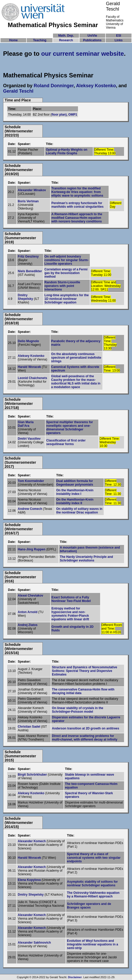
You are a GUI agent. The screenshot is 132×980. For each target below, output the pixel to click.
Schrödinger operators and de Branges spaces (89, 906)
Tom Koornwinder (31, 481)
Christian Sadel (29, 727)
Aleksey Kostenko (96, 86)
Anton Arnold (28, 612)
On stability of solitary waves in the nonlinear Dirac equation (79, 511)
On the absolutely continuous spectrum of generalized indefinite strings (76, 358)
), (67, 115)
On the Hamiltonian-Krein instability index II (75, 501)
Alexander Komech (32, 841)
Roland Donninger (54, 86)
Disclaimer (75, 977)
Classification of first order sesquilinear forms (66, 442)
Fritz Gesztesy (28, 256)
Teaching (40, 40)
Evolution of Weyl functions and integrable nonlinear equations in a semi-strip (93, 944)
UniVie (92, 36)
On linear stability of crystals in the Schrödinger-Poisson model (78, 710)
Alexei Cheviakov (30, 596)
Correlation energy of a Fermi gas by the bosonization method (66, 273)
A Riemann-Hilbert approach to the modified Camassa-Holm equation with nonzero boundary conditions (77, 218)
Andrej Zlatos (28, 625)
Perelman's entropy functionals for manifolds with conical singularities (78, 205)
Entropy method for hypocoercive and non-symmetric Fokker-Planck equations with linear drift (70, 614)
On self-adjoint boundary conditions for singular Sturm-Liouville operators (67, 260)
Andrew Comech (30, 509)
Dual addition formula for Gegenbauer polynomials (74, 483)
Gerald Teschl (18, 91)
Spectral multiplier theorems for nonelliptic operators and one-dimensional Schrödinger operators (70, 428)
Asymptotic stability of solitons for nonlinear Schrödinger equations (92, 883)
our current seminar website (82, 54)
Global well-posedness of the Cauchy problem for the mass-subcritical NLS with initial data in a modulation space (76, 382)
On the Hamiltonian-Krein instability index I (75, 492)
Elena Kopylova (29, 880)
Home (13, 40)
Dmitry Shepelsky (25, 297)
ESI (118, 36)
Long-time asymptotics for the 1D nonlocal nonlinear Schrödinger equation (67, 299)
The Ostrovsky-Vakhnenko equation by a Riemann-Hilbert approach (93, 895)
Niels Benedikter (30, 271)
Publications (92, 40)
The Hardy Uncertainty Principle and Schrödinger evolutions (86, 559)
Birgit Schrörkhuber (32, 775)
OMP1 (73, 115)
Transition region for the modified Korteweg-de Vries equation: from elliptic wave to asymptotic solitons (77, 192)
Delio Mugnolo (28, 341)
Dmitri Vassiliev (29, 439)
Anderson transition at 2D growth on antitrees (86, 728)
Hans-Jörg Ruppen (32, 549)
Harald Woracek (29, 367)
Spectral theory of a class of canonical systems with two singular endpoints (94, 858)
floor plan (59, 115)
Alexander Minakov (32, 190)
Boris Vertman (28, 201)
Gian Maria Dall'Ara (26, 424)
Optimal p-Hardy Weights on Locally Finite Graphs (67, 151)
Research (66, 40)
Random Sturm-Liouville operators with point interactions (62, 286)
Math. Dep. (66, 36)
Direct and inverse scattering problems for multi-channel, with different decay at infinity (85, 738)
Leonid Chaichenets (32, 378)
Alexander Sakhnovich (34, 943)
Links (118, 40)
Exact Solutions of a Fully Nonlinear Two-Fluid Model (71, 599)
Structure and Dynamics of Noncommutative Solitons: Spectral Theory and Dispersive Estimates (85, 671)
